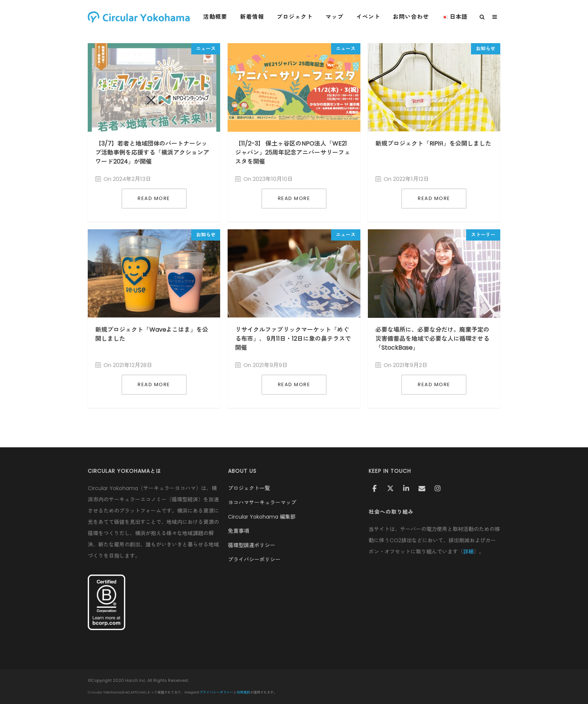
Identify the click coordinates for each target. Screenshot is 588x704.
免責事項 (238, 531)
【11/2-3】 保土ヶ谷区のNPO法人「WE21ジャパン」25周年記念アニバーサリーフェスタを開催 (293, 153)
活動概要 (219, 17)
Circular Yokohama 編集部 (262, 517)
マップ (338, 17)
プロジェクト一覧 (249, 488)
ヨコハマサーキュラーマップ (262, 502)
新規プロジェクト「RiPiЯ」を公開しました (433, 144)
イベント (372, 17)
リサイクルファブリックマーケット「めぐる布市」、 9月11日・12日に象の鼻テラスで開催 (293, 339)
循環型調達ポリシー (252, 545)
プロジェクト (298, 17)
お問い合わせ (414, 17)
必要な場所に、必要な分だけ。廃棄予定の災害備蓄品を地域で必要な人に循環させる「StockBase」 (432, 339)
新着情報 (255, 17)
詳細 (468, 552)
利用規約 (243, 692)
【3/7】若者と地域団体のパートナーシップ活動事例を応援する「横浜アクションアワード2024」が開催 (152, 153)
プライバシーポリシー (254, 560)
